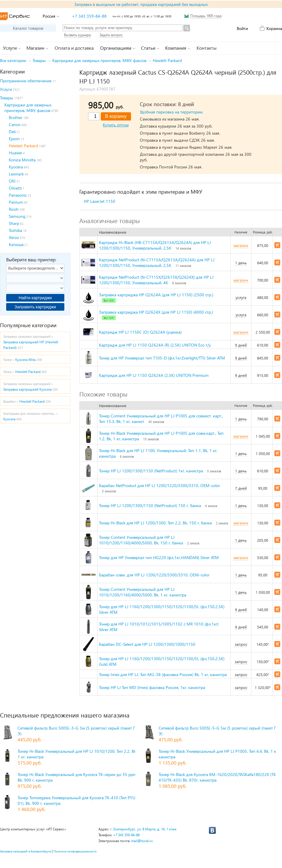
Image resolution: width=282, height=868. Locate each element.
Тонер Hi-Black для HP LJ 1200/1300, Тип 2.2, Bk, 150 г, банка (155, 523)
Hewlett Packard (167, 60)
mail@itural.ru (142, 841)
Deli (12, 132)
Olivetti (15, 188)
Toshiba (15, 230)
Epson (14, 139)
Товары (39, 60)
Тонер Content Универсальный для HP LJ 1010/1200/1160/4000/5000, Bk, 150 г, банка (141, 540)
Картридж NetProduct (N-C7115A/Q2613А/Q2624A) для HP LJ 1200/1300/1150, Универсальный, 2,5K (157, 262)
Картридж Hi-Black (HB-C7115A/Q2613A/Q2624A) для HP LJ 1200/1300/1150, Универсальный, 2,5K (155, 245)
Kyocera (16, 167)
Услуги (6, 89)
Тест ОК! (109, 300)
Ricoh (14, 209)
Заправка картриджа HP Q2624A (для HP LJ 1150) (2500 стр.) (156, 295)
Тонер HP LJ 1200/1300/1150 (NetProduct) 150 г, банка (150, 505)
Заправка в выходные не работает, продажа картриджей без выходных (141, 4)
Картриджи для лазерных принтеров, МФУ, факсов (99, 60)
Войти (242, 28)
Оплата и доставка (74, 48)
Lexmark (16, 174)
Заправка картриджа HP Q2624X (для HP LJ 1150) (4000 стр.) (156, 312)
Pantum (16, 202)
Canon (15, 124)
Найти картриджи (35, 298)
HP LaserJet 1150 (99, 201)
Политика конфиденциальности (75, 851)
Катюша (16, 244)
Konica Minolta (22, 160)
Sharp (14, 223)
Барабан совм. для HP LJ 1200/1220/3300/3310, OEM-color (154, 575)
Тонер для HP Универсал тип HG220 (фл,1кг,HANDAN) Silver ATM (159, 557)
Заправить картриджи (35, 307)
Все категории (13, 60)
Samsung (17, 216)
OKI (12, 181)
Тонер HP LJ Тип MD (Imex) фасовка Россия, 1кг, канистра (152, 687)
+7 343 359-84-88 (89, 16)
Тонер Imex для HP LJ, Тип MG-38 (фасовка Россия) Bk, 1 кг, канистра (163, 674)
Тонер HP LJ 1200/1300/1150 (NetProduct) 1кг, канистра (151, 471)
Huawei (15, 153)
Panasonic (18, 195)
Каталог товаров (28, 28)
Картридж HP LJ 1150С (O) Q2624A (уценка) (140, 332)
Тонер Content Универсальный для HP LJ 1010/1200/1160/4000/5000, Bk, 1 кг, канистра (143, 592)
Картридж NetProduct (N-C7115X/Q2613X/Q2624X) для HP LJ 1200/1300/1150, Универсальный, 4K (156, 280)
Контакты (207, 48)
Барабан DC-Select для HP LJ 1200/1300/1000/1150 (147, 644)
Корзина (274, 28)
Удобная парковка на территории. (172, 112)
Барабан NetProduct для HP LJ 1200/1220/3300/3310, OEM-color (160, 485)
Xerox (14, 237)
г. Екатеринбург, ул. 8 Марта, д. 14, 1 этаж (143, 829)
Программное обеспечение (26, 81)
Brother (16, 117)
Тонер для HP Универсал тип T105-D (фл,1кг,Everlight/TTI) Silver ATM (162, 358)
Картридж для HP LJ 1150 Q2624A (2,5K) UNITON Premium (154, 375)
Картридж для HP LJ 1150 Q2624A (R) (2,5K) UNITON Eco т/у (155, 345)
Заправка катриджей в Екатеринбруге (25, 851)
